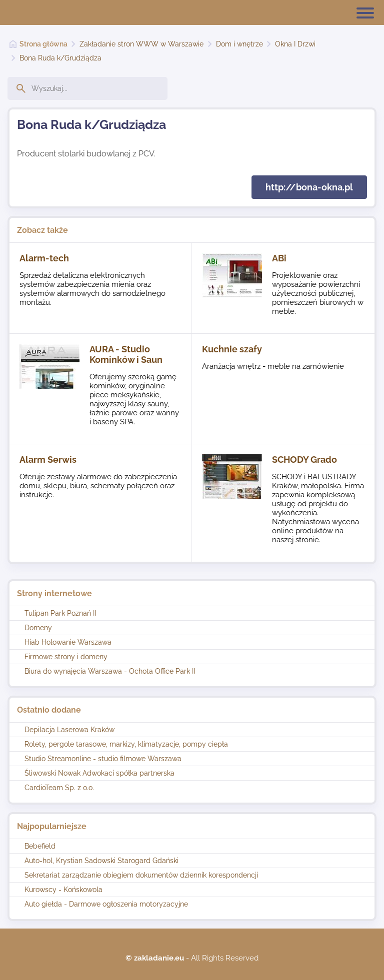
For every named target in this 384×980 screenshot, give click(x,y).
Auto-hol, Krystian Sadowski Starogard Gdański (101, 861)
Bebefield (40, 846)
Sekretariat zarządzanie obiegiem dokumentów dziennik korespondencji (141, 875)
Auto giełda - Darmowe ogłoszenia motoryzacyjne (106, 904)
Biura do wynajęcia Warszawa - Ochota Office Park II (110, 671)
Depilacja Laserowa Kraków (69, 730)
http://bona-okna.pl (309, 187)
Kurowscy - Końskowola (63, 890)
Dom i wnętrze (239, 44)
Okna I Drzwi (295, 44)
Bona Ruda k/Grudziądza (60, 58)
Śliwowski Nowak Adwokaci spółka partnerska (99, 773)
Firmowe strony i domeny (66, 657)
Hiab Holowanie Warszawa (68, 642)
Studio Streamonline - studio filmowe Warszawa (103, 759)
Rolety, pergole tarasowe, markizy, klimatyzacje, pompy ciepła (126, 744)
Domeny (38, 628)
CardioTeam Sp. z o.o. (59, 788)
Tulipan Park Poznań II (60, 613)
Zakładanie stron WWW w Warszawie (141, 44)
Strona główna (43, 44)
